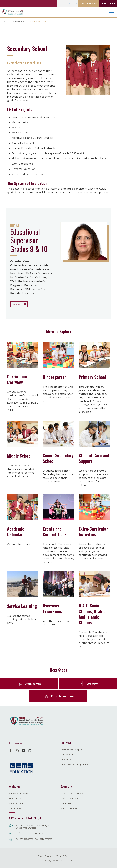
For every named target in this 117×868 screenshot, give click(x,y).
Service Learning (22, 606)
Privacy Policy (44, 856)
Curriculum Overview (17, 379)
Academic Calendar (16, 531)
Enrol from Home (63, 696)
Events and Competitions (55, 531)
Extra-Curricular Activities (93, 531)
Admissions (33, 683)
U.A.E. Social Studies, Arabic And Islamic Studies (92, 614)
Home (5, 22)
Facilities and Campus (71, 750)
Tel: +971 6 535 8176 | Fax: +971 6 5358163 (34, 839)
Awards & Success (69, 798)
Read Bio (16, 304)
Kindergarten (55, 377)
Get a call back (89, 3)
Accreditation (67, 803)
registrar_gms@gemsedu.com (31, 833)
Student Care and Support (94, 458)
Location (92, 683)
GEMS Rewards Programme (74, 764)
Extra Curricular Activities (73, 793)
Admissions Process (19, 793)
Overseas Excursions (52, 608)
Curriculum (19, 22)
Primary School (92, 377)
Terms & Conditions (66, 856)
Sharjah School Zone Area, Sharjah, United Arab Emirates (33, 826)
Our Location (67, 755)
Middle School (19, 455)
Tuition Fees (15, 808)
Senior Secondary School (58, 458)
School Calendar (69, 808)
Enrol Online (108, 3)
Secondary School (38, 22)
